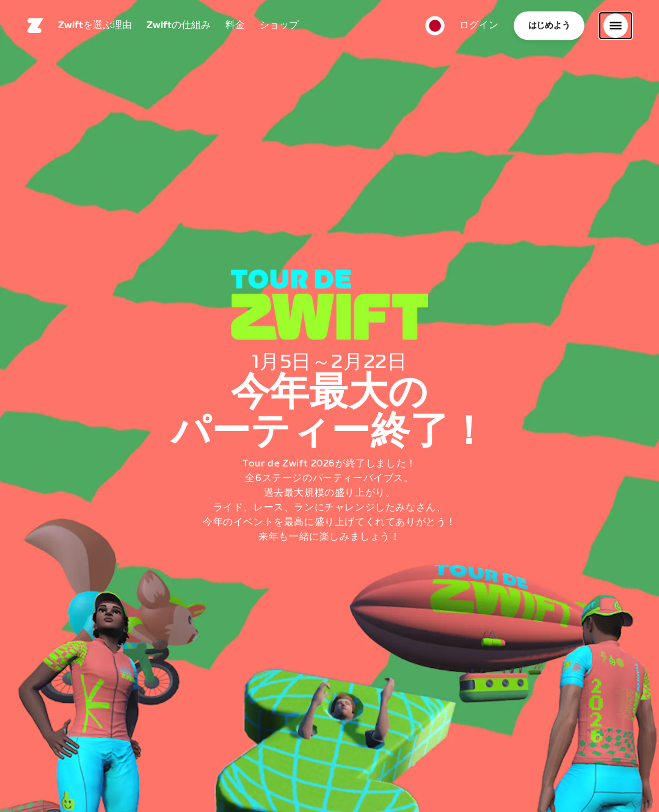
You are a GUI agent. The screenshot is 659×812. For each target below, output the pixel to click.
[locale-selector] (435, 27)
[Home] (35, 27)
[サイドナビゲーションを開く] (616, 27)
